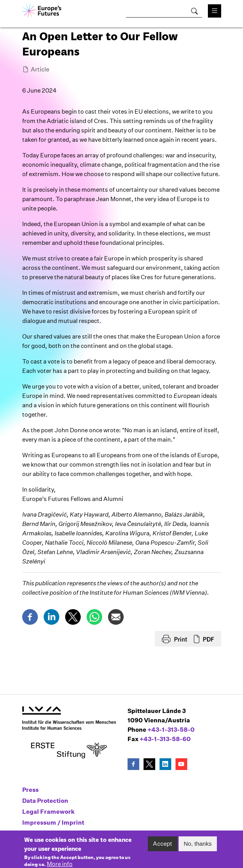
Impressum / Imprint (53, 823)
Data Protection (45, 801)
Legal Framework (49, 812)
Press (30, 790)
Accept (163, 847)
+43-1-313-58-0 (171, 730)
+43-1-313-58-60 (165, 739)
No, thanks (198, 847)
